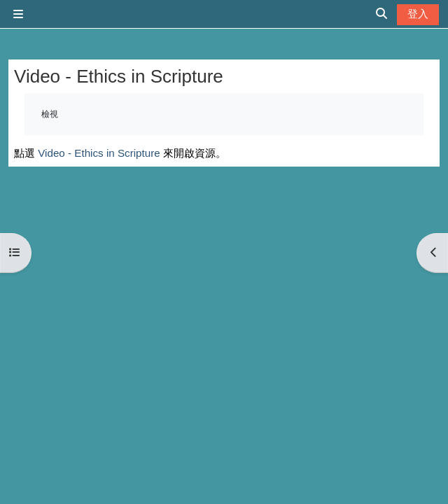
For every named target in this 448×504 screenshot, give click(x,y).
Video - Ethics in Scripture (99, 153)
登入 (418, 14)
